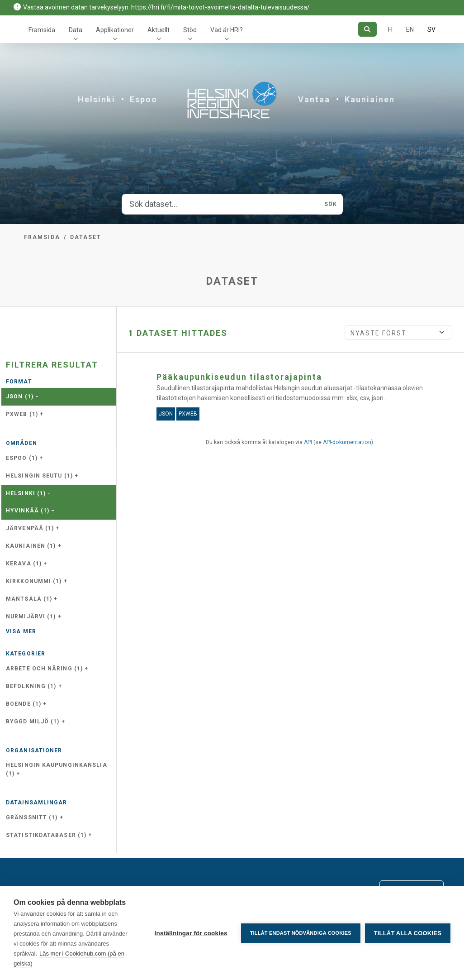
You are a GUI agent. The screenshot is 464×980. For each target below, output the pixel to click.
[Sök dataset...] (221, 204)
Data (76, 30)
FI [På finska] (390, 29)
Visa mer (21, 631)
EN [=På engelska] (410, 29)
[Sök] (367, 29)
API (308, 442)
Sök (331, 204)
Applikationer (115, 30)
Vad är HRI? (227, 30)
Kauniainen (370, 99)
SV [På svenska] (431, 29)
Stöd (190, 30)
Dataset (86, 237)
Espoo (144, 99)
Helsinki (97, 99)
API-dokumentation (347, 442)
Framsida (42, 30)
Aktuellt (159, 30)
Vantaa (314, 99)
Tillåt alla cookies (408, 933)
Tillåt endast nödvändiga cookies (300, 933)
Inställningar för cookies (191, 933)
